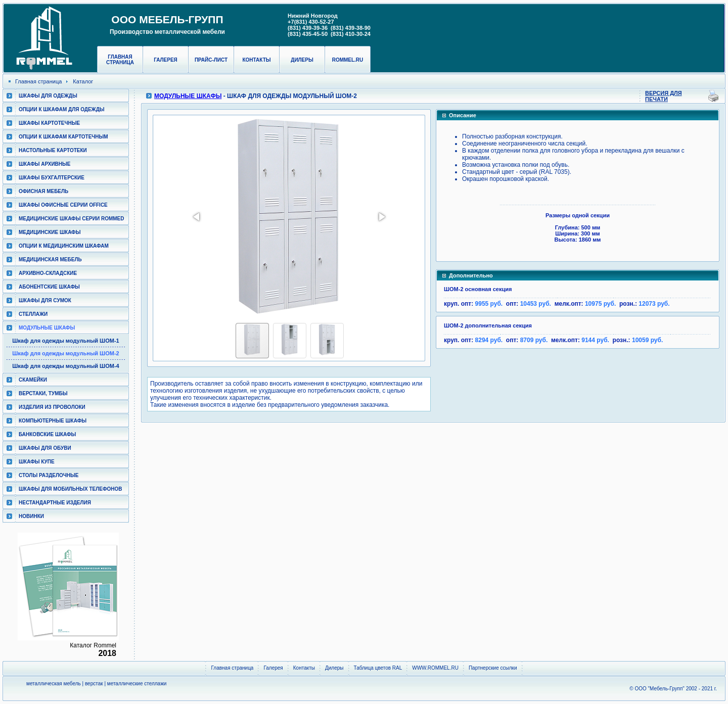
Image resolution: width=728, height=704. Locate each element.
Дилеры (302, 60)
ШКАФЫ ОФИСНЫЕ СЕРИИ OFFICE (63, 205)
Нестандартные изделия (55, 503)
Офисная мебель (43, 191)
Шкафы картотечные (49, 123)
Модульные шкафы (47, 328)
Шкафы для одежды (48, 96)
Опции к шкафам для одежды (62, 109)
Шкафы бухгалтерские (52, 178)
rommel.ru (348, 60)
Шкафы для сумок (45, 300)
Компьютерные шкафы (53, 421)
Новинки (31, 516)
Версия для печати (664, 96)
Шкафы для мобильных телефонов (70, 489)
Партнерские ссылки (493, 668)
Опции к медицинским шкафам (64, 246)
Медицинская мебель (50, 260)
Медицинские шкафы (50, 232)
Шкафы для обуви (45, 448)
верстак (94, 684)
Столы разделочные (49, 475)
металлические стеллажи (137, 684)
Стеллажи (33, 314)
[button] (197, 217)
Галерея (166, 60)
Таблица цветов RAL (378, 668)
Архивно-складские (48, 273)
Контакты (256, 60)
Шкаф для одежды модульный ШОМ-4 (65, 366)
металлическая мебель (54, 684)
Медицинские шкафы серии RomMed (71, 219)
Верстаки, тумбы (43, 393)
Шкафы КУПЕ (37, 462)
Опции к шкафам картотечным (63, 137)
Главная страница (120, 60)
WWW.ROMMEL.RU (435, 668)
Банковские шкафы (47, 434)
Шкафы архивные (45, 164)
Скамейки (33, 380)
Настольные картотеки (53, 150)
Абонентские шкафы (49, 287)
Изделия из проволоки (52, 407)
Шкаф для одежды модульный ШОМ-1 (65, 341)
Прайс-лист (211, 60)
